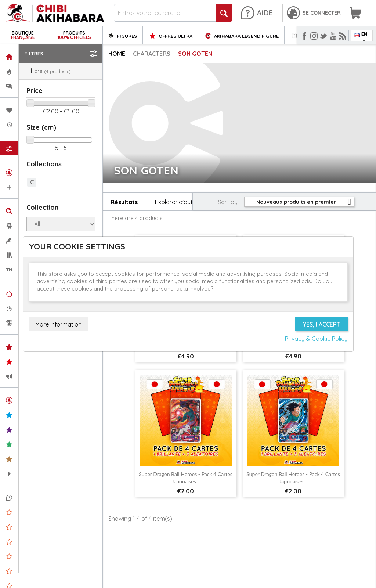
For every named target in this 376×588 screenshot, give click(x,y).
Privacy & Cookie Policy (316, 339)
